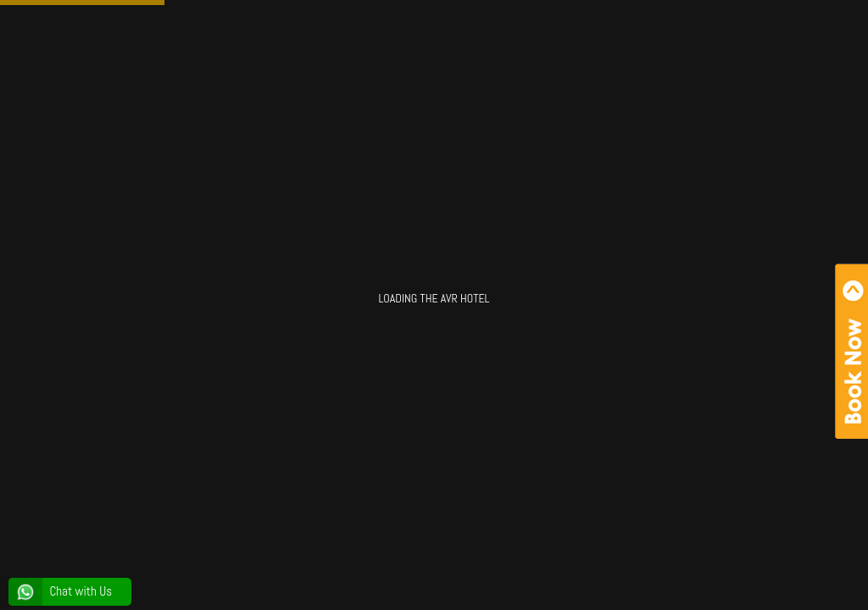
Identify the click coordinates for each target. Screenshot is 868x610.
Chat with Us (60, 591)
